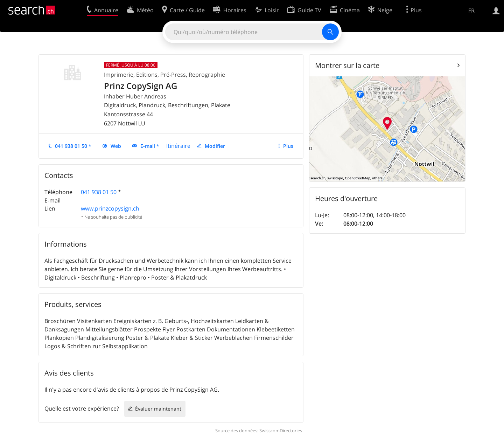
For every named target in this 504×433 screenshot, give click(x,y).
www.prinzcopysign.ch (110, 208)
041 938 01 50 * (73, 146)
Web (116, 146)
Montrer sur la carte (347, 65)
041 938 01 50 (99, 192)
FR (471, 11)
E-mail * (150, 146)
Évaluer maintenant (158, 409)
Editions (147, 75)
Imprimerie (119, 75)
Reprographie (207, 75)
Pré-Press (173, 75)
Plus (288, 146)
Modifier (215, 146)
